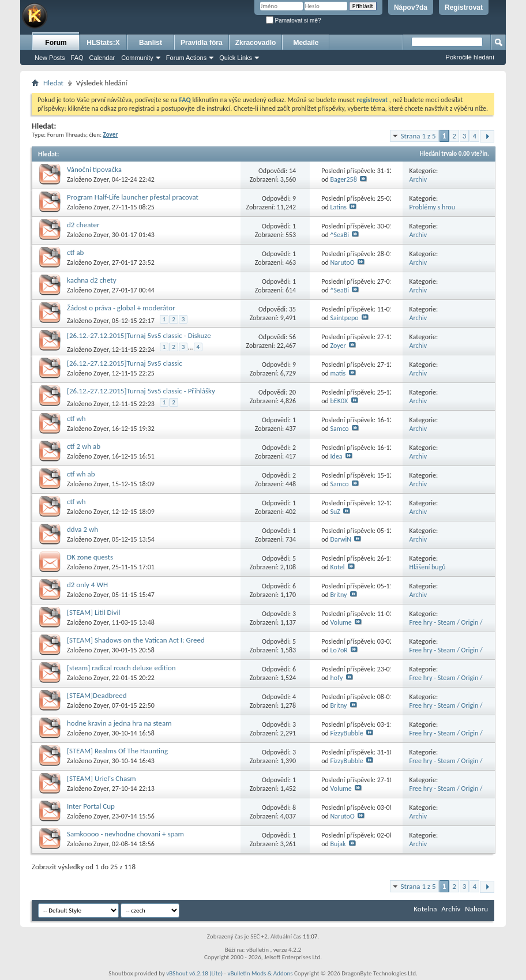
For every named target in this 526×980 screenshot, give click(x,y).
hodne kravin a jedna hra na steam (119, 723)
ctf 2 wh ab (84, 446)
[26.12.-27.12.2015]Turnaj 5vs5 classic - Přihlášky (141, 391)
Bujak (338, 844)
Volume (341, 622)
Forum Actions (186, 58)
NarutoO (343, 262)
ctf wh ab (81, 474)
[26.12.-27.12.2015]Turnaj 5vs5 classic (125, 363)
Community (137, 58)
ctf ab (75, 252)
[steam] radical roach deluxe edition (121, 668)
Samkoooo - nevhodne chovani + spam (125, 834)
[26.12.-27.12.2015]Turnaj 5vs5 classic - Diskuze (139, 335)
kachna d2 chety (92, 280)
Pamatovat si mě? (294, 20)
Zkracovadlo (256, 43)
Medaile (306, 43)
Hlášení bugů (428, 567)
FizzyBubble (347, 733)
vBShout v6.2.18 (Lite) (194, 973)
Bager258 (344, 179)
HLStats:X (103, 43)
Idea (337, 456)
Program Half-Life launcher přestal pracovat (133, 197)
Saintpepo (345, 318)
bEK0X (339, 401)
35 (292, 309)
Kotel (338, 567)
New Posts (50, 58)
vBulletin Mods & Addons (260, 973)
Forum (56, 43)
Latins (339, 207)
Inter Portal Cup (91, 806)
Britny (339, 595)
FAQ (77, 58)
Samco (340, 429)
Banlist (151, 43)
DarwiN (341, 539)
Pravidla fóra (202, 43)
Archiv (418, 179)
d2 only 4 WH (87, 585)
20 (292, 392)
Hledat (53, 83)
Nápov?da (411, 7)
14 (292, 171)
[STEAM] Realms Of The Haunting (117, 751)
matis (338, 373)
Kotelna (425, 909)
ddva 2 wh (82, 529)
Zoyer (101, 179)
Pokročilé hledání (470, 57)
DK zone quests (90, 557)
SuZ (335, 512)
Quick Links (236, 58)
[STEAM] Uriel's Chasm (102, 778)
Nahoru (476, 909)
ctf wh (76, 418)
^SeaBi (340, 235)
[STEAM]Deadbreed (97, 695)
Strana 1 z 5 (418, 136)
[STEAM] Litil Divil (93, 612)
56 (292, 337)
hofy (337, 678)
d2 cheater (83, 225)
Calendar (102, 58)
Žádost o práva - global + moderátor (121, 308)
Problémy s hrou (432, 207)
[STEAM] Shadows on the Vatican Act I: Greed (136, 640)
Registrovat (464, 7)
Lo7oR (339, 650)
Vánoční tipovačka (94, 169)
